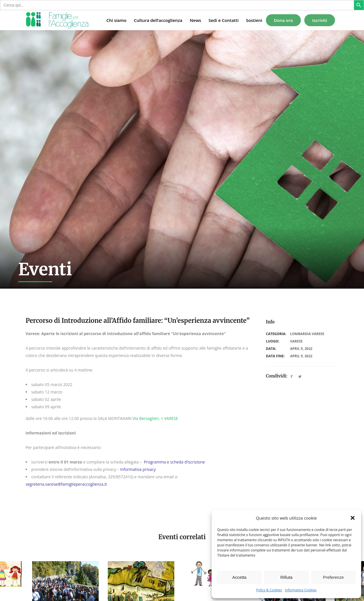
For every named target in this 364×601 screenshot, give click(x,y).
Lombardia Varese (307, 334)
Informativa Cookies (301, 590)
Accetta (239, 577)
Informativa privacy (138, 469)
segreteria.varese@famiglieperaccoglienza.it (66, 484)
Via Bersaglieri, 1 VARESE (155, 418)
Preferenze (333, 577)
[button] (353, 518)
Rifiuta (287, 577)
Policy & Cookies (269, 590)
